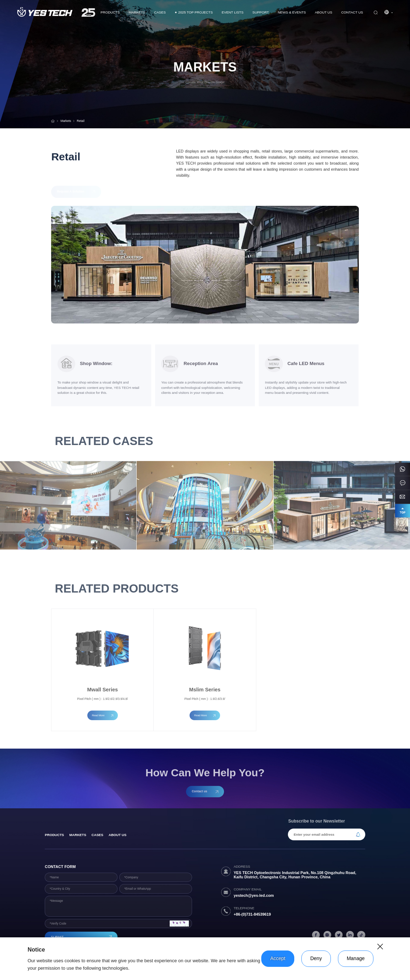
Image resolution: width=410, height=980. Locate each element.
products (54, 835)
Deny (316, 958)
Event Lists (233, 12)
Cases (97, 835)
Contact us (352, 12)
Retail (81, 121)
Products (110, 12)
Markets (137, 12)
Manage (356, 958)
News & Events (292, 12)
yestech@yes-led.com (254, 895)
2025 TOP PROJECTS (194, 12)
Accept (278, 958)
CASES (160, 12)
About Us (324, 12)
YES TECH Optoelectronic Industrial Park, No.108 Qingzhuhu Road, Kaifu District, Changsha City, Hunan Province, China (295, 875)
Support (261, 12)
